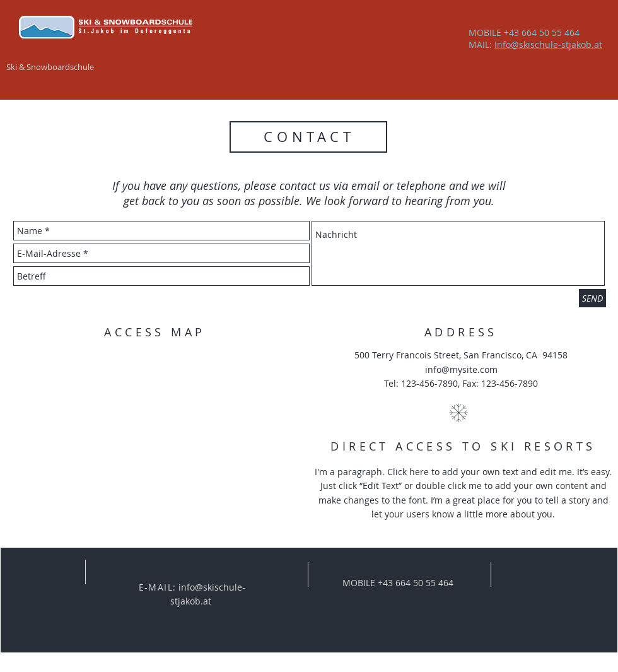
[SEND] (592, 298)
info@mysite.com (461, 369)
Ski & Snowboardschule (50, 67)
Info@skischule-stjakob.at (548, 44)
